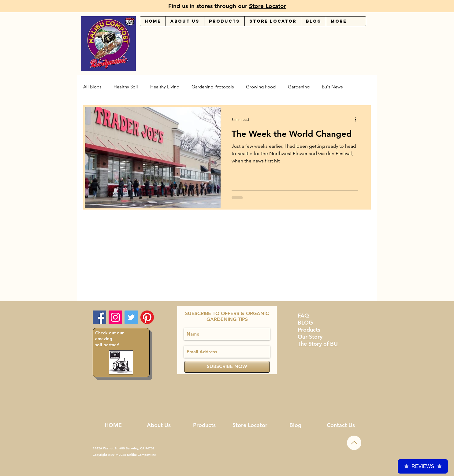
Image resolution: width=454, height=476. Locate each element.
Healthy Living (165, 87)
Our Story (310, 337)
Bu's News (332, 87)
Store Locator (268, 6)
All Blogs (92, 87)
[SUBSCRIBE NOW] (227, 367)
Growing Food (261, 87)
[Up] (354, 443)
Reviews (423, 466)
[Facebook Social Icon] (99, 317)
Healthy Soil (126, 87)
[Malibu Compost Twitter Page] (131, 317)
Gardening (299, 87)
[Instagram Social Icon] (115, 317)
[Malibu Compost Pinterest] (147, 317)
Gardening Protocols (213, 87)
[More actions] (357, 119)
